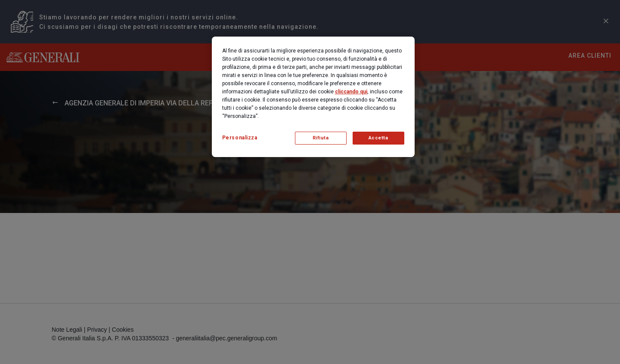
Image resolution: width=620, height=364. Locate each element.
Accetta (378, 138)
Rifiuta (321, 138)
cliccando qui (351, 92)
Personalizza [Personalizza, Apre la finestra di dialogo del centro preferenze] (240, 138)
